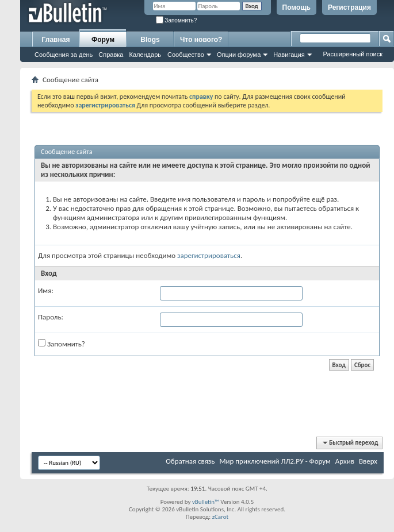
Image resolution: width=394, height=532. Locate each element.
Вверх (368, 461)
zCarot (221, 517)
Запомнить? (177, 20)
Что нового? (201, 40)
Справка (111, 55)
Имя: (46, 290)
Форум (103, 40)
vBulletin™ (206, 502)
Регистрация (349, 7)
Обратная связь (190, 461)
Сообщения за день (64, 55)
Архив (345, 461)
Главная (56, 40)
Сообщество (186, 55)
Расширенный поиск (353, 54)
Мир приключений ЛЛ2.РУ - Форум (275, 461)
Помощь (297, 7)
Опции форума (239, 55)
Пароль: (51, 317)
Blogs (150, 40)
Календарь (145, 55)
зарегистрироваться (209, 255)
